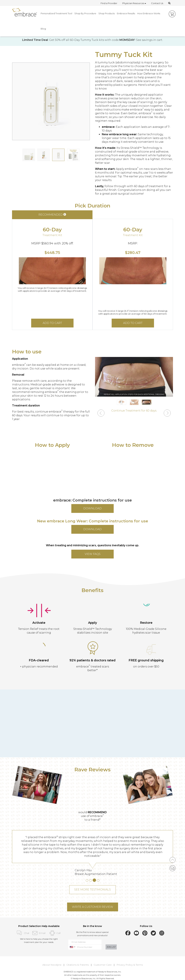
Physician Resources (134, 3)
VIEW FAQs (93, 554)
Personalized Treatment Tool (56, 13)
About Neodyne (52, 965)
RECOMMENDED (52, 215)
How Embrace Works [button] (149, 13)
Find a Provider (109, 3)
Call (55, 933)
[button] (101, 413)
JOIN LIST (111, 947)
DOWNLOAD (92, 508)
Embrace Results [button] (126, 13)
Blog (43, 29)
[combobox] (72, 947)
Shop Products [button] (107, 13)
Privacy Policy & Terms (130, 965)
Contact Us (157, 3)
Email (39, 933)
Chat (23, 933)
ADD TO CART (52, 323)
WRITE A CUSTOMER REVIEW (93, 907)
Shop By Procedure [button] (85, 13)
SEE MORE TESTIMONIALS (92, 890)
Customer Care (103, 965)
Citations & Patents (78, 965)
